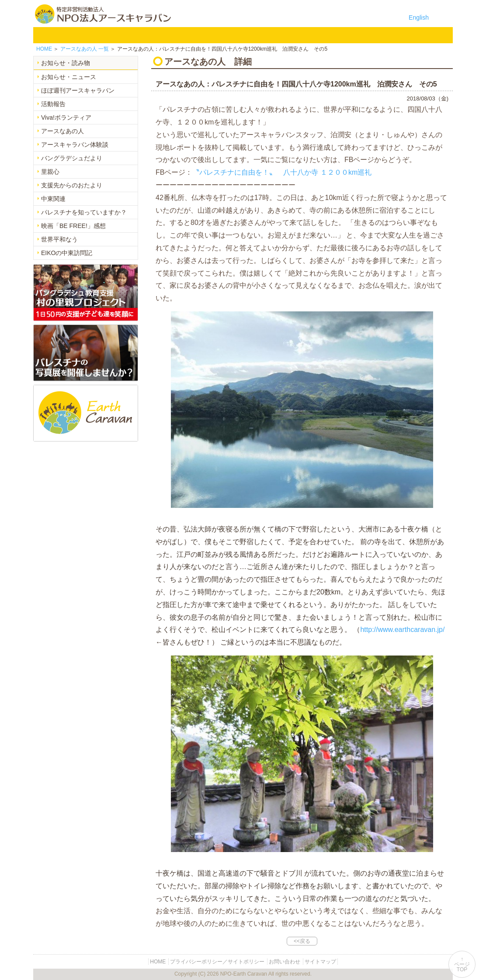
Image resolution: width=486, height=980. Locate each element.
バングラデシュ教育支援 (157, 35)
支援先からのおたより (72, 185)
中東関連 (53, 199)
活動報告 (53, 104)
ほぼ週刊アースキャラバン (78, 90)
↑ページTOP (462, 964)
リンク (430, 35)
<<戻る (302, 941)
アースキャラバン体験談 (75, 145)
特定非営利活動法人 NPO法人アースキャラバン (103, 14)
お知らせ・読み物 (66, 63)
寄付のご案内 (339, 35)
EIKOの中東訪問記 (67, 253)
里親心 (50, 172)
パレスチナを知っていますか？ (84, 212)
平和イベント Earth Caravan (203, 35)
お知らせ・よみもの (294, 35)
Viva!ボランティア (66, 117)
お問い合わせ (385, 35)
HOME (45, 35)
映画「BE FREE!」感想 (73, 226)
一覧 (85, 49)
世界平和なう (59, 239)
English (419, 17)
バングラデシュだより (72, 158)
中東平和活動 (248, 35)
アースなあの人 (62, 131)
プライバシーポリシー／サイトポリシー (217, 962)
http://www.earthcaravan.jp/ (402, 630)
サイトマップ (320, 962)
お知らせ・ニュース (69, 77)
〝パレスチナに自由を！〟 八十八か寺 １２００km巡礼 (282, 172)
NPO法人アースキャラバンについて (96, 35)
